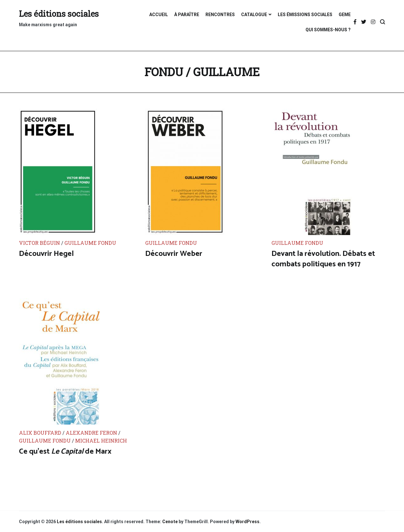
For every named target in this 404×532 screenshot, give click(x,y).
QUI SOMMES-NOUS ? (328, 30)
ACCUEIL (159, 15)
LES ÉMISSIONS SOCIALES (305, 15)
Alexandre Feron (92, 433)
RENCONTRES (220, 15)
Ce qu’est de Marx (65, 452)
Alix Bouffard (41, 433)
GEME (345, 15)
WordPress (247, 522)
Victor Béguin (40, 243)
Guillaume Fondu (90, 243)
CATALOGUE (254, 15)
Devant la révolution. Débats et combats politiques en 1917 (323, 259)
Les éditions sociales (59, 14)
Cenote (170, 522)
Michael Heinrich (101, 441)
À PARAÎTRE (187, 15)
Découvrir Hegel (46, 254)
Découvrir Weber (174, 254)
